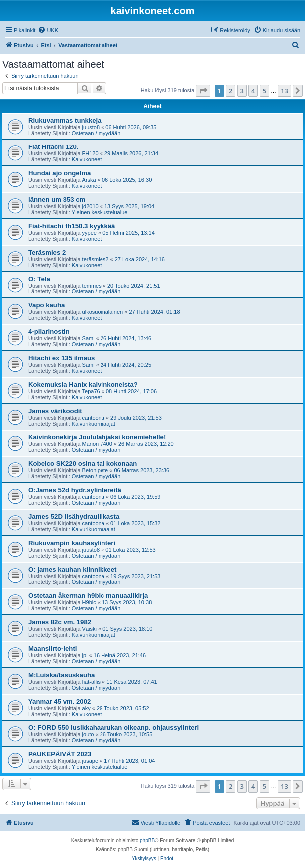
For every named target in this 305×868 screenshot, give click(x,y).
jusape (90, 761)
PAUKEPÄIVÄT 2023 (60, 754)
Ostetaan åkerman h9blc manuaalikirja (88, 596)
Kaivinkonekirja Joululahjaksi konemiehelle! (97, 437)
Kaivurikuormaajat (94, 424)
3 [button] (242, 91)
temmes (92, 286)
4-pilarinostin (49, 332)
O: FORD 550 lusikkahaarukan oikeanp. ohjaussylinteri (113, 728)
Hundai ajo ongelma (59, 173)
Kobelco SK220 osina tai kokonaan (83, 464)
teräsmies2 (96, 259)
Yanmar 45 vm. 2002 (59, 701)
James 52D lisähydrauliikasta (74, 516)
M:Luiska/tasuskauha (61, 675)
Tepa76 (91, 391)
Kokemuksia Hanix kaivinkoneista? (83, 384)
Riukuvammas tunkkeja (65, 120)
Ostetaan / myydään (96, 133)
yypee (89, 233)
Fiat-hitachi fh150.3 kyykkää (72, 226)
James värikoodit (55, 411)
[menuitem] (48, 30)
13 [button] (284, 91)
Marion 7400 (97, 444)
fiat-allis (91, 682)
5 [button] (264, 91)
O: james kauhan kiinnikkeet (72, 569)
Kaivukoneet (87, 159)
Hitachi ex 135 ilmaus (61, 358)
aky (86, 708)
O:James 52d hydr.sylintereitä (75, 490)
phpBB (147, 840)
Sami (88, 338)
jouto (88, 734)
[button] (203, 91)
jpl (85, 655)
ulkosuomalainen (103, 312)
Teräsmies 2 (47, 252)
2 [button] (231, 91)
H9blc (89, 602)
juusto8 (91, 127)
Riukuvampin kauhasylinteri (72, 543)
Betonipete (95, 470)
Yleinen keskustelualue (100, 212)
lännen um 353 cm (57, 200)
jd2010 (90, 206)
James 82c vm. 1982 (60, 622)
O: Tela (39, 279)
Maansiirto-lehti (52, 649)
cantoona (93, 418)
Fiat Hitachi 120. (53, 147)
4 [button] (253, 91)
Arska (89, 180)
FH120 (90, 153)
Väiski (89, 629)
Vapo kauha (47, 305)
